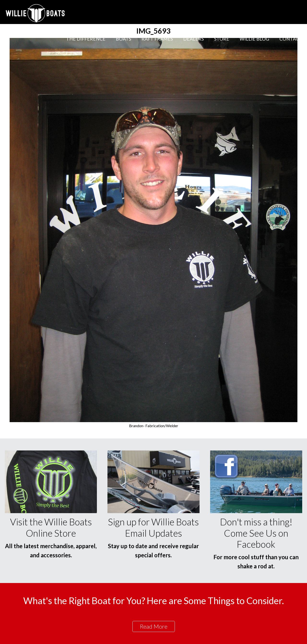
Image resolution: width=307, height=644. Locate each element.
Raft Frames (157, 39)
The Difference (86, 39)
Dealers (194, 39)
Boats (124, 39)
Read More (154, 626)
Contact (291, 39)
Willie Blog (254, 39)
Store (222, 39)
